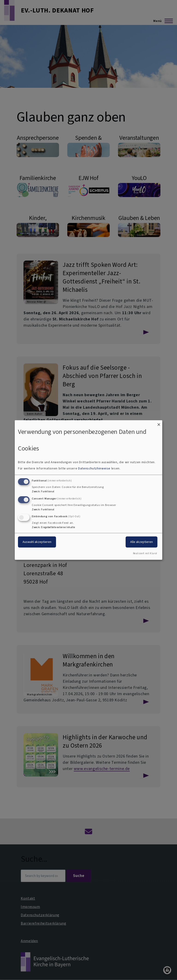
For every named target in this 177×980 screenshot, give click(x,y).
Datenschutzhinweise (94, 468)
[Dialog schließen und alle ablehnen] (159, 423)
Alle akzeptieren (142, 542)
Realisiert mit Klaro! (145, 553)
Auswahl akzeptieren (37, 542)
